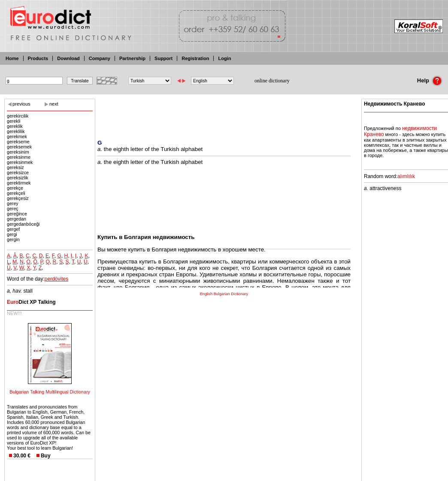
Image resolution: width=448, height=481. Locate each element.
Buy (46, 456)
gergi (12, 234)
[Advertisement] (224, 114)
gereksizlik (18, 178)
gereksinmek (20, 162)
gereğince (17, 214)
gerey (13, 203)
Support (163, 58)
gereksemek (19, 147)
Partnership (132, 58)
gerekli (14, 121)
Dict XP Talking (31, 302)
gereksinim (18, 152)
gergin (13, 239)
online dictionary (272, 81)
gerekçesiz (18, 198)
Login (224, 58)
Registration (195, 58)
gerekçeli (16, 193)
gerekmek (17, 136)
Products (38, 58)
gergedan (17, 219)
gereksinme (19, 157)
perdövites (56, 279)
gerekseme (18, 142)
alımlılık (406, 176)
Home (12, 58)
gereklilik (16, 131)
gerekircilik (18, 116)
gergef (13, 229)
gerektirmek (19, 183)
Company (100, 58)
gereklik (15, 126)
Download (68, 58)
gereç (13, 209)
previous (21, 104)
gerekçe (15, 188)
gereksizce (18, 172)
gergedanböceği (23, 224)
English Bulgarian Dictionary (224, 294)
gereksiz (15, 167)
